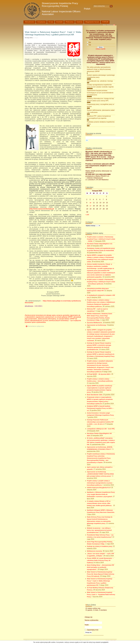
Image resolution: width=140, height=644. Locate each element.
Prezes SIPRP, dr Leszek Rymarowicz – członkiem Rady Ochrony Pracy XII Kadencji (100, 560)
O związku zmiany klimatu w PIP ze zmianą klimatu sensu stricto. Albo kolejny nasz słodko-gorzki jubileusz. (100, 503)
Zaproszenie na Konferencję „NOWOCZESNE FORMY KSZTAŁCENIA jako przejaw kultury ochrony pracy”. (100, 474)
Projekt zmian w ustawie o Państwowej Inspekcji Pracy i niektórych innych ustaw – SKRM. (101, 239)
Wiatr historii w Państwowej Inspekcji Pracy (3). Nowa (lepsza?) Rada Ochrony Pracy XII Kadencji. (101, 574)
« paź (87, 215)
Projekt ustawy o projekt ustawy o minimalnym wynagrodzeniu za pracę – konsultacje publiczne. (100, 483)
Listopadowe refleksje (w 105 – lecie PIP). (101, 429)
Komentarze (110, 25)
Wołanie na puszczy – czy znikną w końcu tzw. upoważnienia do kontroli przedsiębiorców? (99, 530)
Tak (90, 45)
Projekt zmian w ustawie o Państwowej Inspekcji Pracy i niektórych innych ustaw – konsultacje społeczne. (101, 282)
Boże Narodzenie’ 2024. (95, 395)
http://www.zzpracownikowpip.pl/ (42, 209)
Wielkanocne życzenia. (95, 551)
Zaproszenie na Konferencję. (97, 325)
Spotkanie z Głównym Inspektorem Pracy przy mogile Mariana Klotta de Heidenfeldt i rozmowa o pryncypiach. (101, 494)
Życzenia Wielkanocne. (95, 323)
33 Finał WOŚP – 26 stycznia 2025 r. (99, 374)
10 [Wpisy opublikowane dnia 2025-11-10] (90, 203)
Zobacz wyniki (100, 49)
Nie (90, 42)
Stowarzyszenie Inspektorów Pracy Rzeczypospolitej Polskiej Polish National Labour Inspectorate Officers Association (66, 9)
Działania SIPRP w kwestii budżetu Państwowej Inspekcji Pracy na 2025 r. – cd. (100, 408)
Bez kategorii (36, 38)
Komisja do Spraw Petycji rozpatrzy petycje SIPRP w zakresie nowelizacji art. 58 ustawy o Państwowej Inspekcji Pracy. (101, 354)
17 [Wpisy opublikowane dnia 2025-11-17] (90, 206)
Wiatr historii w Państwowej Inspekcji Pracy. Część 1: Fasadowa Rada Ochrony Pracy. (101, 595)
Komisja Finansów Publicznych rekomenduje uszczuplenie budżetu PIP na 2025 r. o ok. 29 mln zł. (100, 422)
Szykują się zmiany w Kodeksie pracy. (100, 546)
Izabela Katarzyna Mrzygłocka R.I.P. (99, 488)
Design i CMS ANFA (111, 640)
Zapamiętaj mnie (92, 630)
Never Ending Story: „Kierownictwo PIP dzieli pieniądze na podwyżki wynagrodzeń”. (100, 567)
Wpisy (104, 25)
